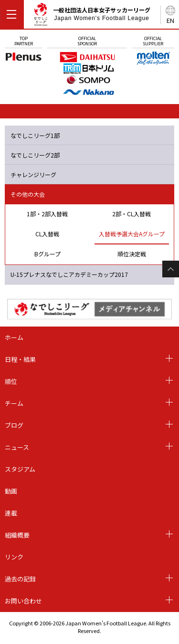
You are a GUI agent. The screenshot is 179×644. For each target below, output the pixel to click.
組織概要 (17, 535)
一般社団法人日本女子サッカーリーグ (92, 16)
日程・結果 (20, 359)
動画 (11, 491)
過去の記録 (20, 579)
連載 (11, 513)
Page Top (171, 269)
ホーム (14, 337)
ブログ (14, 425)
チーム (14, 403)
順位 (11, 381)
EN (170, 20)
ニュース (17, 447)
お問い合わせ (23, 601)
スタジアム (20, 469)
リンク (14, 557)
